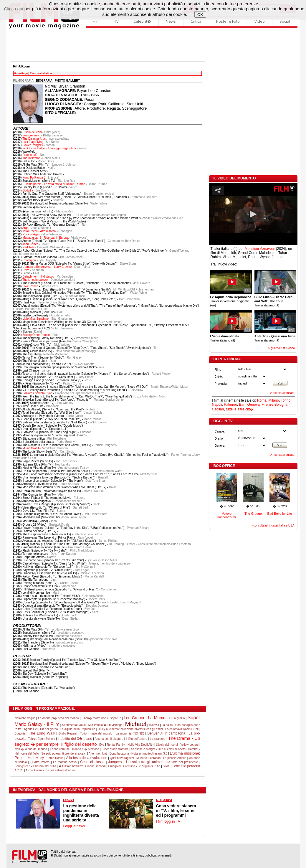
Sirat (166, 766)
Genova (254, 405)
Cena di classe (92, 762)
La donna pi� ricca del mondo (58, 718)
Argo (25, 228)
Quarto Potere (40, 762)
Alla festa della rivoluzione (87, 758)
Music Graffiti (31, 448)
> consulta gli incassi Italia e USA (273, 525)
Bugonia (20, 733)
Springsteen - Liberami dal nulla (35, 766)
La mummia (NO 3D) (130, 733)
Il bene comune (60, 749)
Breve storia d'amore (115, 749)
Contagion (29, 260)
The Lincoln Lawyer (35, 280)
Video (260, 21)
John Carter (30, 244)
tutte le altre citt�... (241, 409)
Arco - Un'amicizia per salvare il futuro (50, 770)
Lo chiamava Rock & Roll (182, 729)
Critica (196, 21)
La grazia (179, 718)
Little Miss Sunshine (35, 319)
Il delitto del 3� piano (75, 739)
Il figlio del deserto (79, 744)
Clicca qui (14, 9)
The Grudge (253, 514)
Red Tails (28, 247)
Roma (262, 400)
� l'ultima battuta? (71, 766)
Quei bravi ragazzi (122, 758)
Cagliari (218, 409)
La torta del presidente (182, 762)
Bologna (281, 405)
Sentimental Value (74, 725)
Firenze (267, 405)
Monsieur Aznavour (260, 249)
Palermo (230, 405)
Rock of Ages (31, 234)
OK (200, 15)
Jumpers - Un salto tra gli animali (136, 762)
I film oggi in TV (168, 821)
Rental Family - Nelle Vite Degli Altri (130, 745)
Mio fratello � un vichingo (105, 725)
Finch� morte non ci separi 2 (101, 718)
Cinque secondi (95, 766)
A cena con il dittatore (109, 739)
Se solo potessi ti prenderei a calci (64, 754)
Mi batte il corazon (148, 758)
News (171, 21)
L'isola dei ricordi (167, 745)
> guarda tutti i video (282, 348)
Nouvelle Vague (25, 718)
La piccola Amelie (175, 758)
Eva (102, 745)
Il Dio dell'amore (137, 739)
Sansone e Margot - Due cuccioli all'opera (158, 749)
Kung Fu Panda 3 (34, 178)
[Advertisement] (153, 45)
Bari (242, 405)
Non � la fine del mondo (31, 749)
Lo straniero (158, 739)
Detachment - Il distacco (38, 277)
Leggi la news (74, 826)
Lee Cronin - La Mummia (147, 718)
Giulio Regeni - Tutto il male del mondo (86, 733)
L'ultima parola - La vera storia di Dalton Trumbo (54, 184)
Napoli (217, 405)
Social (285, 21)
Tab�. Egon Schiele (42, 739)
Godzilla (28, 190)
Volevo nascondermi (227, 515)
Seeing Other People (36, 335)
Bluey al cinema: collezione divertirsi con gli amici (130, 729)
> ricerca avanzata (282, 393)
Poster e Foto (228, 21)
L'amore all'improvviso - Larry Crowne (47, 267)
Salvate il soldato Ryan (37, 393)
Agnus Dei (31, 729)
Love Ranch (30, 286)
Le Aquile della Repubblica (78, 729)
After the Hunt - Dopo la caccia (109, 754)
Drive (26, 270)
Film (96, 21)
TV (116, 21)
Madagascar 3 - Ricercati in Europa (46, 238)
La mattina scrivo (65, 762)
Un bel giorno (49, 729)
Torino (286, 400)
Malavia (154, 725)
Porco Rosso (55, 758)
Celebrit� (142, 21)
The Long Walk (42, 733)
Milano (274, 400)
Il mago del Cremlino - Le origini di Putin (134, 766)
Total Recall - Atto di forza (39, 231)
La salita (167, 725)
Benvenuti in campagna (166, 733)
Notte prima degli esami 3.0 (149, 754)
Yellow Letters (189, 745)
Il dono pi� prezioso (86, 749)
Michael (136, 724)
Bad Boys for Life (280, 514)
